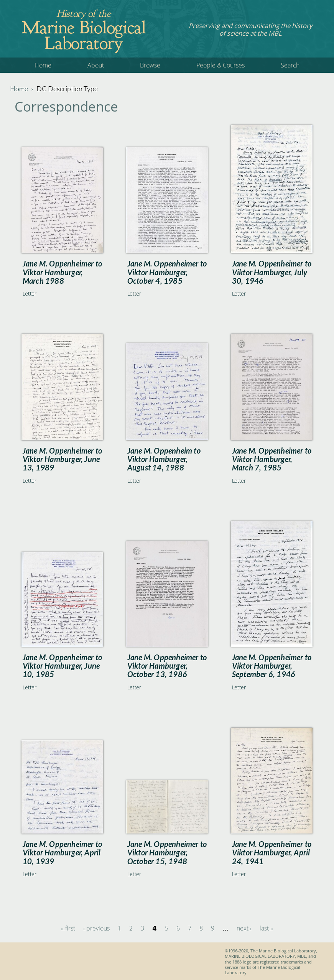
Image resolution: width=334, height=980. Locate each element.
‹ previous (96, 928)
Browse (150, 65)
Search (290, 65)
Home (43, 65)
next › (244, 928)
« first (68, 928)
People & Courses (220, 65)
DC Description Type (67, 89)
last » (266, 928)
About (96, 65)
